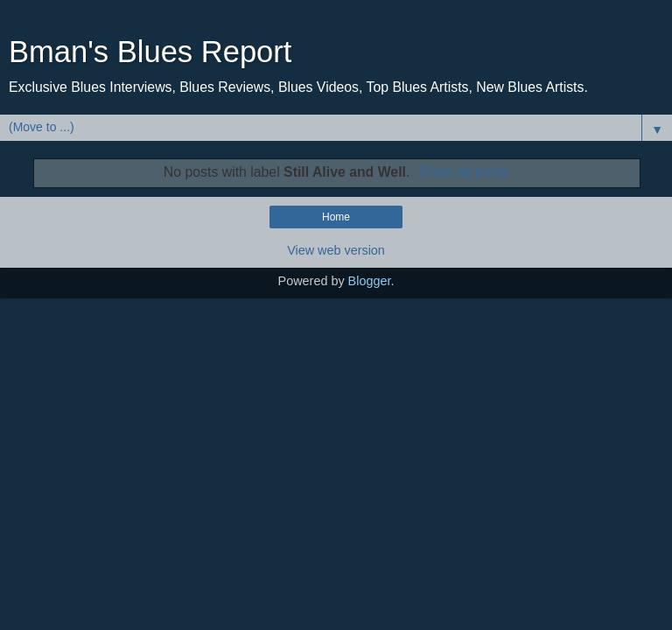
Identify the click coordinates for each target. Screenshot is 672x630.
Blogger (370, 281)
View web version (336, 250)
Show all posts (464, 172)
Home (336, 217)
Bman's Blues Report (150, 52)
